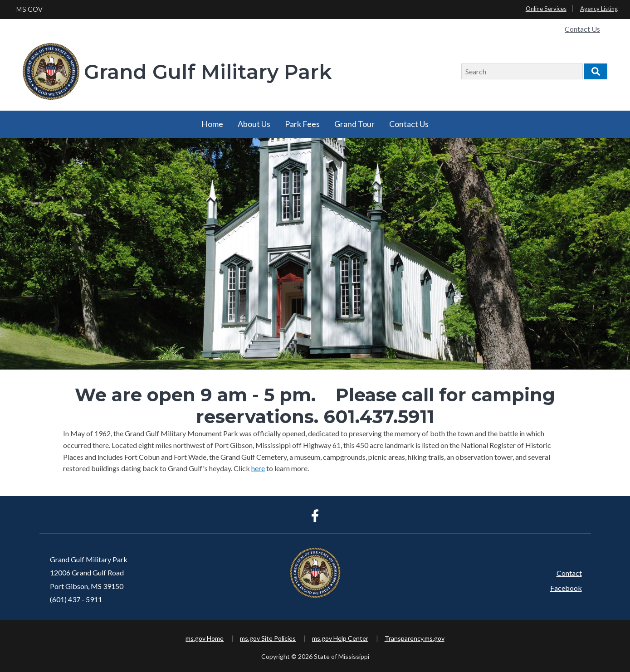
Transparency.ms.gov (415, 638)
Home (212, 124)
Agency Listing (599, 9)
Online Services (546, 9)
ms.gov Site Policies (268, 638)
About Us (254, 124)
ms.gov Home (205, 638)
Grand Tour (354, 124)
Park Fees (302, 124)
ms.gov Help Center (340, 638)
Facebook (566, 588)
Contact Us (582, 29)
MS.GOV (29, 10)
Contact (569, 573)
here (258, 468)
